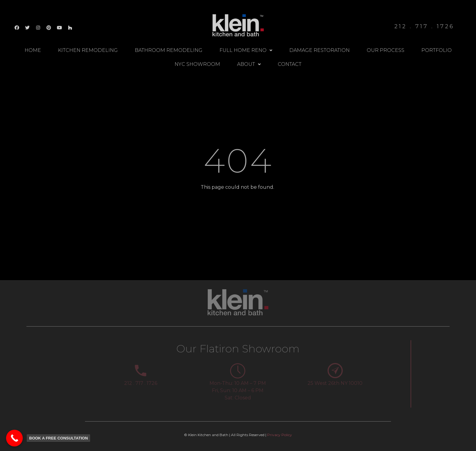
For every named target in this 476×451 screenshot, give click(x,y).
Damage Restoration (320, 50)
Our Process (386, 50)
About (249, 64)
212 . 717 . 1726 (141, 383)
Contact (290, 64)
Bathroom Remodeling (169, 50)
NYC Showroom (197, 64)
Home (33, 50)
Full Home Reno (246, 50)
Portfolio (437, 50)
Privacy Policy (280, 435)
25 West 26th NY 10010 (335, 383)
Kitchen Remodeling (88, 50)
